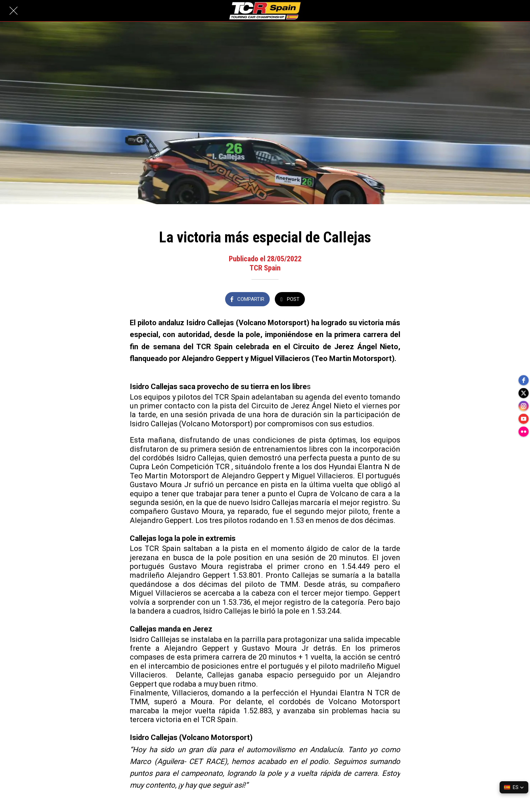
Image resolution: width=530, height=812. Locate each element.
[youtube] (523, 420)
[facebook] (523, 379)
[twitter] (523, 392)
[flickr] (523, 433)
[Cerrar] (14, 11)
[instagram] (523, 406)
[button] (514, 787)
